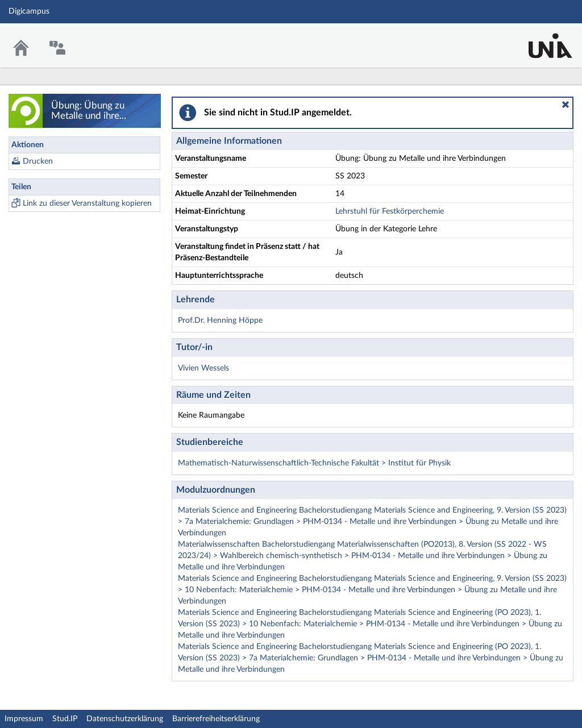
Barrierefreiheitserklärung (216, 719)
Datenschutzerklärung (125, 719)
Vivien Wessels (203, 368)
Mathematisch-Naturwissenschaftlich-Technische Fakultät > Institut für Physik (314, 463)
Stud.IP (65, 719)
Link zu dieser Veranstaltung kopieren (87, 203)
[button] (566, 105)
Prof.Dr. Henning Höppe (220, 321)
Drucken (38, 161)
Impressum (24, 719)
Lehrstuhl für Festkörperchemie (390, 211)
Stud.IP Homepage (538, 38)
